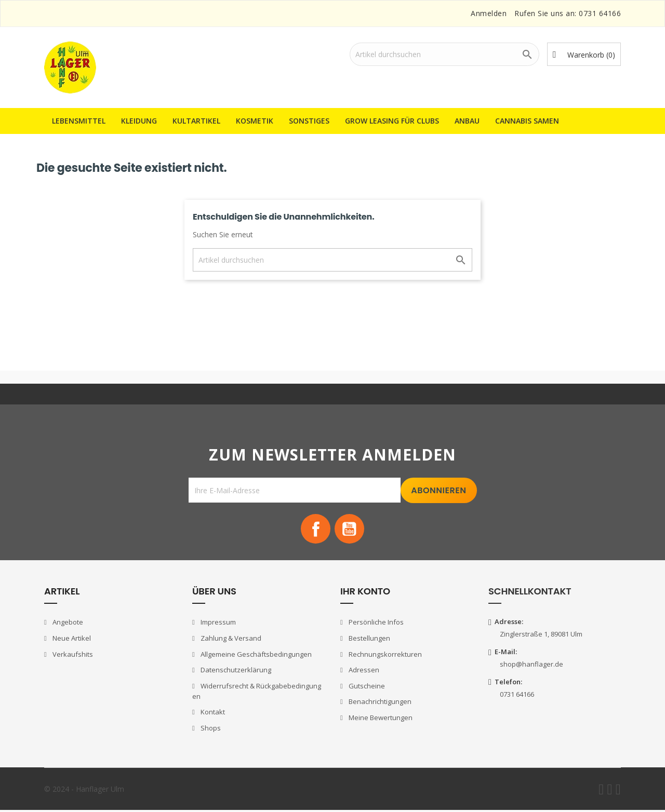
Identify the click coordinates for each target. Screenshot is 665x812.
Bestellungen (369, 640)
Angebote (67, 624)
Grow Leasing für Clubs (392, 121)
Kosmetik (255, 121)
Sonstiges (309, 121)
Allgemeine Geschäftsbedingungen (255, 656)
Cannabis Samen (527, 121)
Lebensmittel (79, 121)
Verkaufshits (72, 656)
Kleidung (139, 121)
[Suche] (444, 54)
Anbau (467, 121)
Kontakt (212, 713)
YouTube (350, 530)
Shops (210, 729)
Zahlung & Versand (230, 640)
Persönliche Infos (375, 624)
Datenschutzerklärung (235, 671)
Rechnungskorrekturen (384, 656)
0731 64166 (600, 13)
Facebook (315, 530)
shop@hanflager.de (531, 666)
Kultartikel (196, 121)
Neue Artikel (71, 640)
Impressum (217, 624)
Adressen (363, 671)
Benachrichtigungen (379, 703)
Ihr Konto (365, 593)
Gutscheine (366, 687)
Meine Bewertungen (380, 719)
